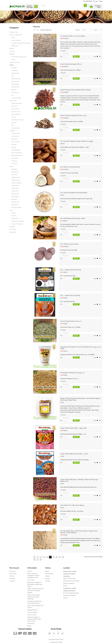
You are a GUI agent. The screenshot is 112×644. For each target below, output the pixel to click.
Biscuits (14, 213)
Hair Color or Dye (16, 112)
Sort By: (78, 30)
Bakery (11, 210)
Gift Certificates (49, 574)
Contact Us (12, 581)
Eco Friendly (13, 229)
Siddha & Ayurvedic (15, 62)
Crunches (14, 216)
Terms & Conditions (32, 612)
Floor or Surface (16, 142)
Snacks (13, 60)
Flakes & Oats (15, 73)
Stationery (14, 161)
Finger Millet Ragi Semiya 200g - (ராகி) (74, 454)
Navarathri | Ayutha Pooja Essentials (21, 43)
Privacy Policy (31, 623)
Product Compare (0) (46, 30)
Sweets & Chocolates (17, 224)
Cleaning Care (15, 136)
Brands (47, 571)
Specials (47, 579)
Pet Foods (12, 51)
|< (34, 557)
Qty (61, 56)
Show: (96, 30)
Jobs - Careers (31, 580)
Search (85, 5)
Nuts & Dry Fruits (16, 180)
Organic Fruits (15, 188)
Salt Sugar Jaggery (16, 98)
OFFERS (12, 49)
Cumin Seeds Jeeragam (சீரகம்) (71, 64)
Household (12, 131)
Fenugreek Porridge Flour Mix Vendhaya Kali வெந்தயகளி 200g (81, 348)
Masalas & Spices (16, 79)
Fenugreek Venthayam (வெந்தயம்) (72, 373)
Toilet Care (14, 164)
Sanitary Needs (15, 128)
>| (41, 560)
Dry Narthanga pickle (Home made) (73, 218)
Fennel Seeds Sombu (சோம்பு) (71, 321)
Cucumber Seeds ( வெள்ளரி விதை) (73, 36)
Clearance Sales (14, 32)
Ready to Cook (15, 92)
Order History (13, 574)
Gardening (12, 227)
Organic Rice (15, 191)
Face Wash (14, 106)
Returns (29, 626)
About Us (30, 571)
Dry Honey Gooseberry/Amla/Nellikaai (74, 193)
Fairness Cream (15, 109)
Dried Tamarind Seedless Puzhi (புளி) (73, 116)
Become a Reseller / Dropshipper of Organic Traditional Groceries (33, 576)
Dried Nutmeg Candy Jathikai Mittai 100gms (76, 90)
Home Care (14, 175)
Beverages (14, 68)
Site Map (48, 581)
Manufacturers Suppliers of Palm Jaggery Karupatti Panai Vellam (35, 584)
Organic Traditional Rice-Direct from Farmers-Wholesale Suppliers (35, 591)
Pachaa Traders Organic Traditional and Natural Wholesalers (34, 597)
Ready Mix (14, 90)
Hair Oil (13, 117)
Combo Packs (13, 232)
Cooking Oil (14, 70)
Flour (13, 76)
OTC (13, 125)
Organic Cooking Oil (17, 183)
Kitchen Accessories (17, 153)
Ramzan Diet (15, 46)
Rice (13, 95)
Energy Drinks (15, 218)
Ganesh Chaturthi (16, 40)
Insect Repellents (16, 150)
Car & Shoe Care (16, 134)
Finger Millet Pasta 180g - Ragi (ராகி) (73, 428)
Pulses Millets (15, 197)
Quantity (63, 51)
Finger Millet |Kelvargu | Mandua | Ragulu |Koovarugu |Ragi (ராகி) (79, 480)
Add (77, 56)
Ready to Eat (15, 205)
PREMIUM (12, 54)
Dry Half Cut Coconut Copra (70, 167)
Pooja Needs (15, 158)
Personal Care (13, 101)
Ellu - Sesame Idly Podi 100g (71, 270)
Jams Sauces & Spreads (18, 221)
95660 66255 (89, 1)
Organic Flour (15, 186)
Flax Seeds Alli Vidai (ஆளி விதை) (72, 505)
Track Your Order (32, 615)
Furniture (14, 147)
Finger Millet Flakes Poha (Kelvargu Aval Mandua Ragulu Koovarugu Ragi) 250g (80, 399)
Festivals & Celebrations (16, 35)
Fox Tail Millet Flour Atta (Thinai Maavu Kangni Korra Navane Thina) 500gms (79, 532)
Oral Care (14, 123)
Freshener (14, 144)
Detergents (14, 139)
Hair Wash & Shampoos (18, 120)
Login (96, 1)
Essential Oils (15, 172)
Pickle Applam (15, 84)
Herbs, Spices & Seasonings (19, 57)
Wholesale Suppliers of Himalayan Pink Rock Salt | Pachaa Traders (34, 619)
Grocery (100, 17)
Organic (12, 166)
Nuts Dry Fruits (15, 81)
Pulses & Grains (16, 87)
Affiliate (47, 576)
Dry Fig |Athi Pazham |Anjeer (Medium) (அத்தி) (77, 141)
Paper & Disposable (17, 155)
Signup (101, 1)
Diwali (13, 38)
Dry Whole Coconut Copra (70, 244)
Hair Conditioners (16, 114)
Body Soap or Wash (17, 103)
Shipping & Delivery (32, 610)
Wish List (12, 576)
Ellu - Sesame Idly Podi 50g (70, 295)
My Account (13, 571)
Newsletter (12, 579)
